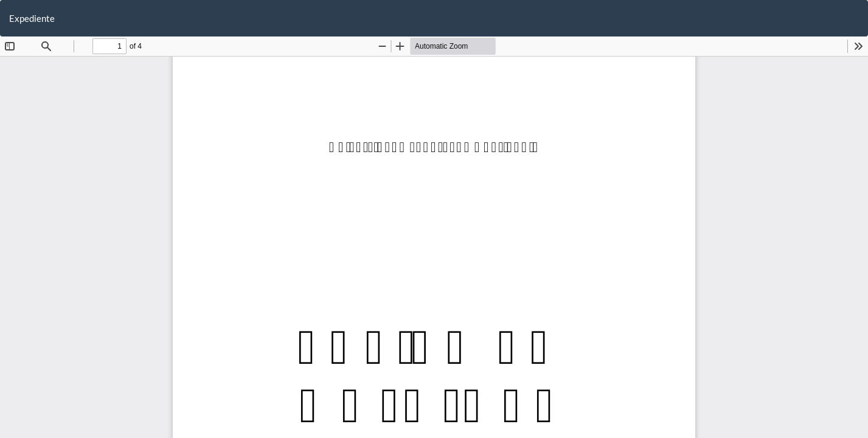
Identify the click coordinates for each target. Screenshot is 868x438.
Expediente (32, 18)
